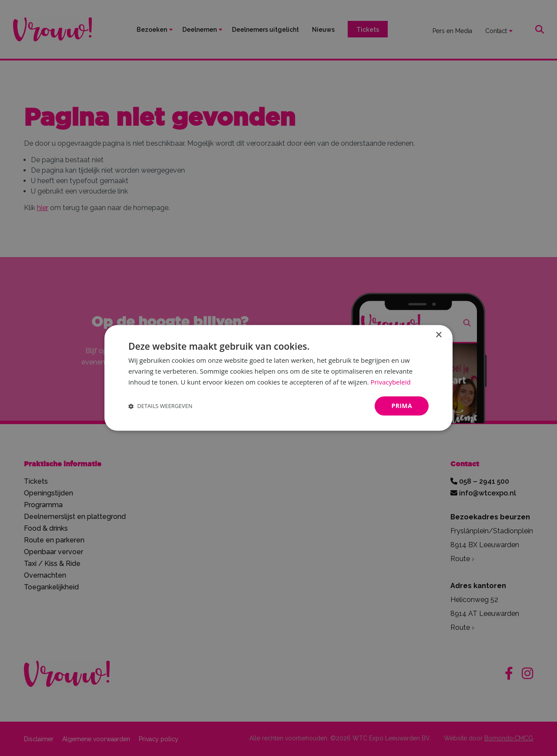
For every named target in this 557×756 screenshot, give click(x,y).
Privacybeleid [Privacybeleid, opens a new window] (390, 382)
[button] (160, 406)
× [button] (438, 335)
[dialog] (278, 378)
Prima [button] (402, 406)
